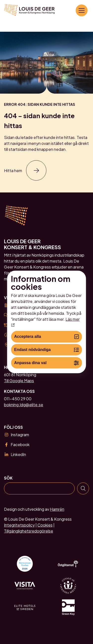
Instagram (16, 435)
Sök (8, 478)
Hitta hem (13, 171)
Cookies (45, 525)
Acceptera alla (46, 337)
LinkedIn (15, 454)
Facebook (17, 444)
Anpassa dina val (46, 363)
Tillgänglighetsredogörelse (29, 531)
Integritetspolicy (19, 525)
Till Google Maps (19, 381)
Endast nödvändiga (46, 350)
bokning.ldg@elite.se (24, 405)
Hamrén (57, 509)
